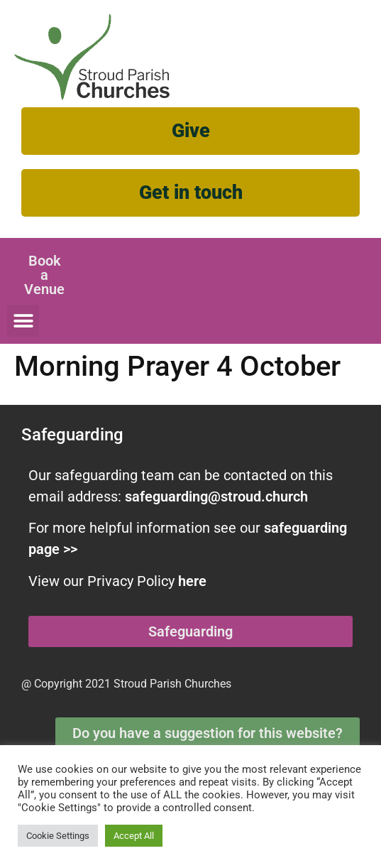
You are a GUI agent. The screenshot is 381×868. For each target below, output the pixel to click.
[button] (23, 321)
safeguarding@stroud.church (216, 497)
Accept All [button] (134, 836)
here (192, 581)
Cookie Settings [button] (58, 836)
